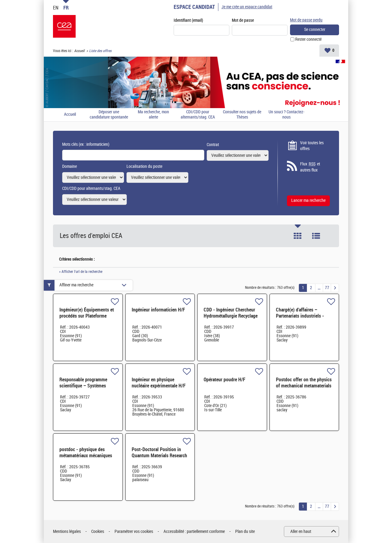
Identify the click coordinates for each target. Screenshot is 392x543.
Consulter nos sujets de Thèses (242, 115)
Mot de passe (243, 20)
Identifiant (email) (188, 20)
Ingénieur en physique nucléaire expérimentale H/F (159, 383)
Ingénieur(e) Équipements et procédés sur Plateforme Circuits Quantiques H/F (87, 316)
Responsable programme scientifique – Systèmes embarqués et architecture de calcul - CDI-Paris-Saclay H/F (88, 389)
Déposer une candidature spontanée (109, 115)
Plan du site (245, 532)
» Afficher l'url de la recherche (81, 272)
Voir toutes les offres (312, 146)
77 (327, 288)
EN (56, 8)
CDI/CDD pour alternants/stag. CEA (198, 115)
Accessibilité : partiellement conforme (194, 532)
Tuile (298, 236)
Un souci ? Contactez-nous (286, 115)
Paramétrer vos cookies (134, 532)
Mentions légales (67, 532)
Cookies (98, 532)
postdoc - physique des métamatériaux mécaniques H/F (86, 456)
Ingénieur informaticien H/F (158, 310)
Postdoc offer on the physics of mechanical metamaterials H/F (304, 386)
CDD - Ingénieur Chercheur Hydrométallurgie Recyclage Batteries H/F (231, 316)
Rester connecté (308, 39)
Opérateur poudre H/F (224, 380)
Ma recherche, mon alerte (153, 115)
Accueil (79, 51)
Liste (316, 236)
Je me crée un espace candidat (247, 7)
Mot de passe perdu (306, 20)
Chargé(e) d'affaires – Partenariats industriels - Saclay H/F (300, 316)
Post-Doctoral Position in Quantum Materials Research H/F (159, 456)
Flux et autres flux (310, 167)
